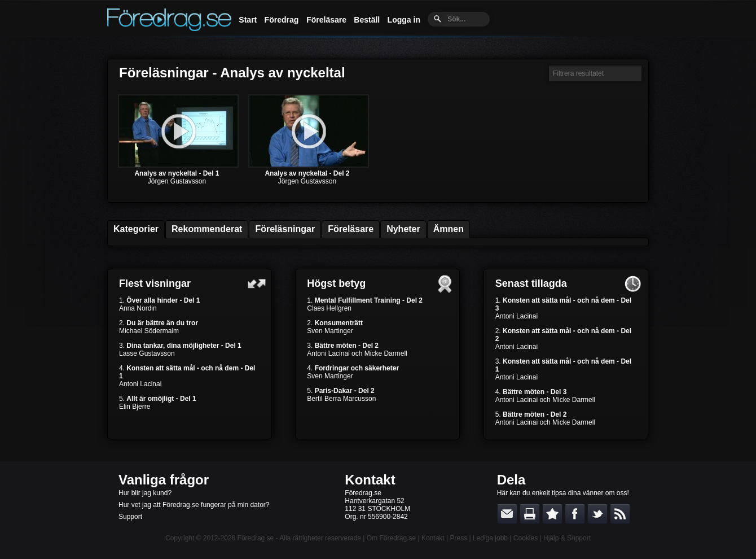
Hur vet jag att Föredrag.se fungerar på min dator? (194, 505)
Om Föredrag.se (391, 538)
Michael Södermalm (149, 331)
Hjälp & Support (567, 538)
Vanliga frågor (164, 480)
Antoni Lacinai (140, 384)
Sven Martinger (330, 331)
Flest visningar (155, 283)
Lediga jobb (490, 538)
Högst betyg (336, 283)
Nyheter (403, 229)
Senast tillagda (531, 283)
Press (458, 538)
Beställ (367, 20)
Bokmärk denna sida (552, 514)
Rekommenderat (207, 229)
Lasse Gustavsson (147, 353)
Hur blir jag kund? (145, 493)
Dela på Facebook (575, 514)
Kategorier (136, 229)
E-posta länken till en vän (507, 514)
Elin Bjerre (135, 407)
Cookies (526, 538)
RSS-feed (620, 514)
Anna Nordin (138, 308)
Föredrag (282, 20)
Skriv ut (530, 514)
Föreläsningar (285, 229)
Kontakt (370, 480)
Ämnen (449, 229)
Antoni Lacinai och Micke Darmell (357, 353)
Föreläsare (326, 20)
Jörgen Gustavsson (177, 181)
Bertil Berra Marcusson (341, 399)
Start (248, 20)
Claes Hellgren (329, 308)
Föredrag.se (256, 538)
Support (130, 517)
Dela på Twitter (597, 514)
